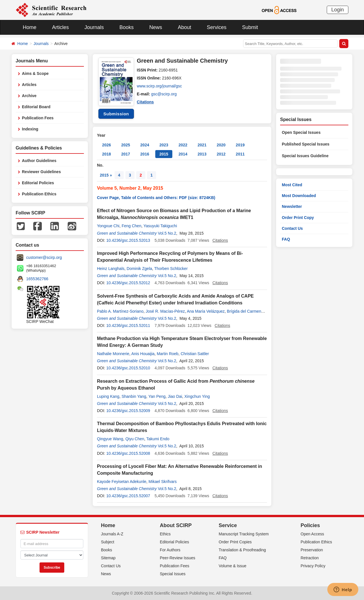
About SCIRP (176, 525)
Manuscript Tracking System (244, 534)
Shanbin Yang (134, 396)
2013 (202, 154)
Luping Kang (108, 396)
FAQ (286, 239)
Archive (29, 96)
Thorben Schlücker (171, 269)
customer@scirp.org (44, 257)
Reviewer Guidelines (41, 172)
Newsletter (292, 206)
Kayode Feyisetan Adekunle (122, 482)
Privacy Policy (313, 566)
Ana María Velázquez (206, 311)
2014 (183, 154)
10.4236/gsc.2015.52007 (128, 496)
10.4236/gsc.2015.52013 (128, 240)
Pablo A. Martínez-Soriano (120, 311)
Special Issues (173, 574)
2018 (106, 154)
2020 (221, 145)
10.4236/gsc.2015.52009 (128, 411)
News (156, 27)
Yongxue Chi (108, 226)
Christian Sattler (195, 354)
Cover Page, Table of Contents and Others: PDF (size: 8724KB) (156, 198)
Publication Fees (38, 118)
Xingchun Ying (197, 396)
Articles (60, 27)
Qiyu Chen (135, 439)
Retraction (310, 558)
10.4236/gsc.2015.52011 (128, 325)
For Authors (170, 550)
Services (217, 27)
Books (127, 27)
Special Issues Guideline (305, 156)
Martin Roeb (167, 354)
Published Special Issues (306, 144)
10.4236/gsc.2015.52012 (128, 283)
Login (338, 10)
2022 (183, 145)
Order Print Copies (235, 542)
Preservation (312, 550)
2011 (240, 154)
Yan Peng (157, 396)
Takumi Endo (158, 439)
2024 (145, 145)
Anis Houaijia (143, 354)
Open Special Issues (301, 132)
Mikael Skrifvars (163, 482)
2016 (145, 154)
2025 (126, 145)
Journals (94, 27)
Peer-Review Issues (178, 558)
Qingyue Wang (110, 439)
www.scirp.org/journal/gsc (159, 86)
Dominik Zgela (139, 269)
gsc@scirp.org (164, 94)
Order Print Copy (298, 218)
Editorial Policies (38, 183)
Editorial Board (36, 107)
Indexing (30, 129)
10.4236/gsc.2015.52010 (128, 368)
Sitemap (108, 558)
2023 (164, 145)
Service (228, 525)
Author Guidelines (39, 161)
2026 (106, 145)
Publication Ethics (39, 194)
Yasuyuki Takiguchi (160, 226)
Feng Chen (132, 226)
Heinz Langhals (111, 269)
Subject (108, 542)
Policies (310, 525)
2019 (240, 145)
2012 (221, 154)
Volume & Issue (232, 566)
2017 (126, 154)
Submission (116, 114)
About (184, 27)
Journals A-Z (112, 534)
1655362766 (37, 279)
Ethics (165, 534)
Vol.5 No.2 (167, 233)
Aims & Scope (35, 73)
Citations (145, 102)
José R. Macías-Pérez (165, 311)
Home (30, 27)
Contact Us (292, 228)
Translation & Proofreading (242, 550)
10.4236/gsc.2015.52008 (128, 453)
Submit (250, 27)
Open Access (312, 534)
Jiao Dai (175, 396)
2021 (202, 145)
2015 (164, 154)
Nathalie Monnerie (113, 354)
